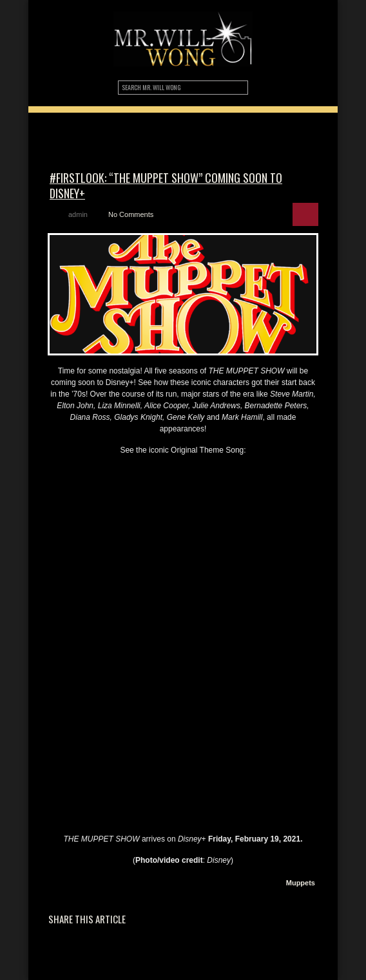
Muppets (301, 883)
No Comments (131, 214)
